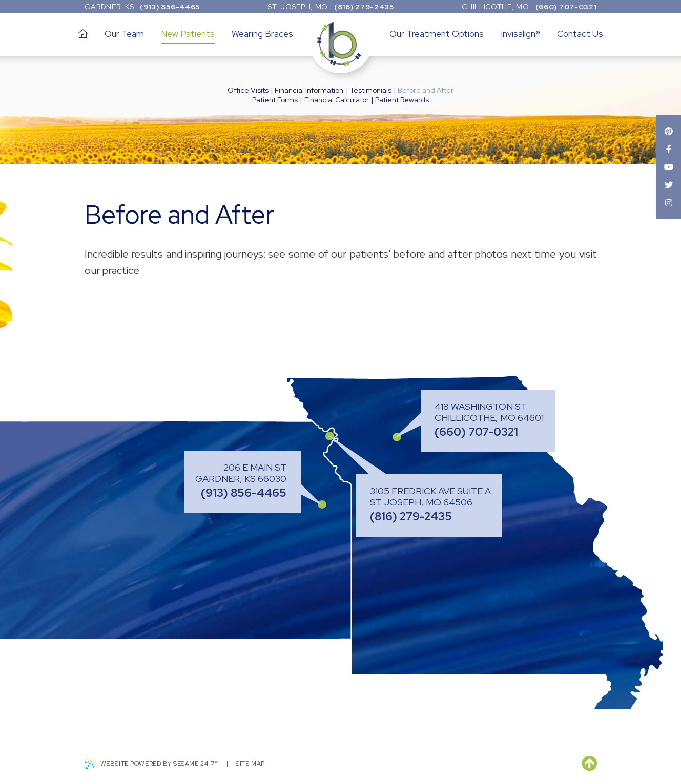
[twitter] (668, 185)
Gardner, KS (109, 7)
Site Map (250, 764)
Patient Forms (275, 100)
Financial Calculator (337, 100)
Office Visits (248, 90)
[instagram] (668, 203)
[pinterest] (668, 131)
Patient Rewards (402, 100)
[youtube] (668, 167)
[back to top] (589, 764)
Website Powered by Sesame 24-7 (152, 764)
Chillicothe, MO (496, 7)
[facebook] (668, 149)
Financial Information (309, 90)
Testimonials (371, 90)
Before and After (426, 90)
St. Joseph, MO (298, 7)
